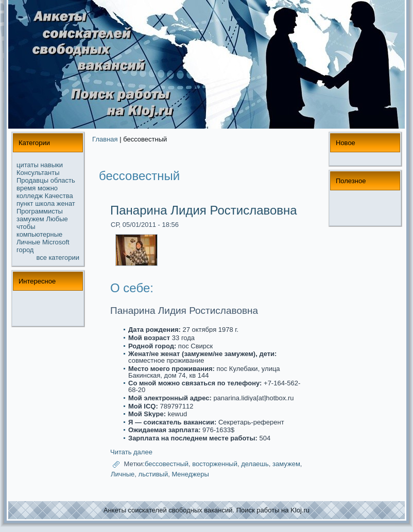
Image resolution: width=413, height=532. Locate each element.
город (25, 250)
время (26, 188)
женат (66, 203)
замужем (30, 219)
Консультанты (38, 173)
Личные (28, 242)
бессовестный (167, 464)
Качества (59, 196)
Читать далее (131, 452)
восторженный (215, 464)
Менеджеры (190, 474)
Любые (57, 219)
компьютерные (39, 234)
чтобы (26, 227)
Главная (105, 139)
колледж (30, 196)
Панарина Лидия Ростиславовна (204, 210)
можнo (48, 188)
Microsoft (56, 242)
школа (45, 203)
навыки (51, 165)
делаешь (255, 464)
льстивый (153, 474)
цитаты (28, 165)
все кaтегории (58, 258)
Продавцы (32, 180)
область (63, 180)
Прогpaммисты (40, 211)
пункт (25, 203)
